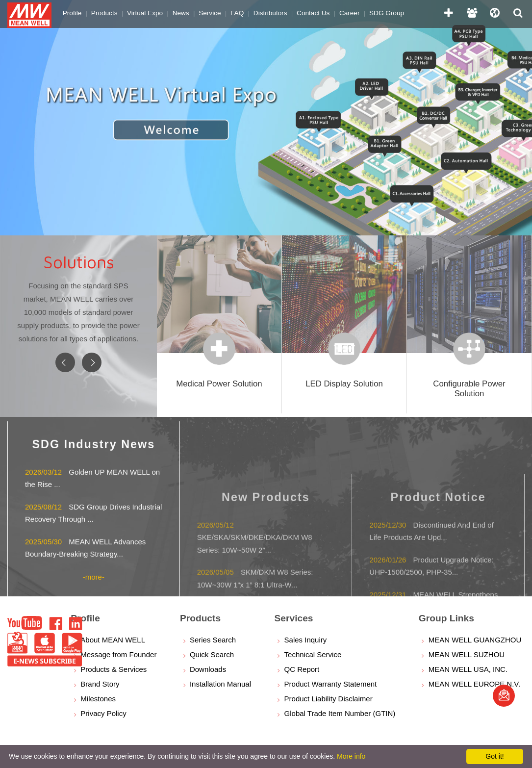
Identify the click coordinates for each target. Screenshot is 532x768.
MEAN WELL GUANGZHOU (475, 640)
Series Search (213, 640)
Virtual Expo (143, 12)
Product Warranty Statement (331, 684)
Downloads (208, 669)
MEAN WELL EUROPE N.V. (474, 684)
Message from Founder (118, 654)
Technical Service (313, 654)
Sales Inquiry (306, 640)
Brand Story (100, 684)
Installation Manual (220, 684)
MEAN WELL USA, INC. (468, 669)
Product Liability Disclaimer (329, 699)
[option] (266, 118)
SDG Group (380, 12)
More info (351, 756)
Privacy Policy (103, 713)
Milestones (98, 699)
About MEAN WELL (113, 640)
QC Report (302, 669)
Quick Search (212, 654)
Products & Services (114, 669)
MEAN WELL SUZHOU (467, 654)
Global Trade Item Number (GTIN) (340, 713)
